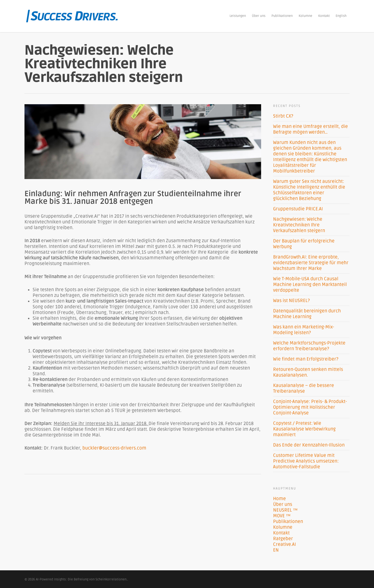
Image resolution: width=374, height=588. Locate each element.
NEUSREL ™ (285, 510)
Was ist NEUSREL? (291, 301)
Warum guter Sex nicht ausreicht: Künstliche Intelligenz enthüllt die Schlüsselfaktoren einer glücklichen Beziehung (309, 190)
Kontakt (324, 16)
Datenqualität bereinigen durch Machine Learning (307, 314)
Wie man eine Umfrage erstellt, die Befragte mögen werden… (310, 129)
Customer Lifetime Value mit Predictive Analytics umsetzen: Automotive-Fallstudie (306, 461)
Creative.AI (285, 544)
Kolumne (305, 16)
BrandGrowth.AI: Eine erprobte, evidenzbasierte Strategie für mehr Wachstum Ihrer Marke (311, 263)
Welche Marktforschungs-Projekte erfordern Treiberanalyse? (309, 346)
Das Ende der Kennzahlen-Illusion (309, 445)
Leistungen (238, 16)
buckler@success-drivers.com (114, 448)
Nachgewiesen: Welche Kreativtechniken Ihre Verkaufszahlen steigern (299, 225)
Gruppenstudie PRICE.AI (298, 209)
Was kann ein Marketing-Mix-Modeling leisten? (304, 330)
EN (276, 550)
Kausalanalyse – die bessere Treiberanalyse (304, 388)
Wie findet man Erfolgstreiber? (306, 359)
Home (279, 499)
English (341, 16)
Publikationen (282, 16)
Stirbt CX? (283, 116)
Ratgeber (283, 539)
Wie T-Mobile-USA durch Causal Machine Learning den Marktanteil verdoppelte (310, 284)
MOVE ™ (282, 516)
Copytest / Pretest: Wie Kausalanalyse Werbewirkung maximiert (304, 429)
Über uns (259, 16)
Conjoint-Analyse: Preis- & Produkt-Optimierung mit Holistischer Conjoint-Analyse (310, 407)
